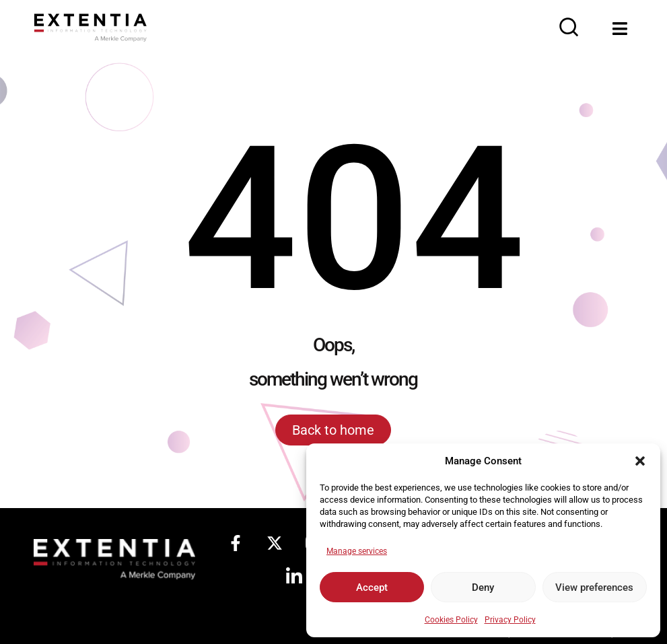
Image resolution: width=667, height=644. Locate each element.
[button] (640, 461)
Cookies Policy (451, 620)
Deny (483, 587)
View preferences (594, 587)
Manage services (357, 551)
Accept (372, 587)
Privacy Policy (510, 620)
